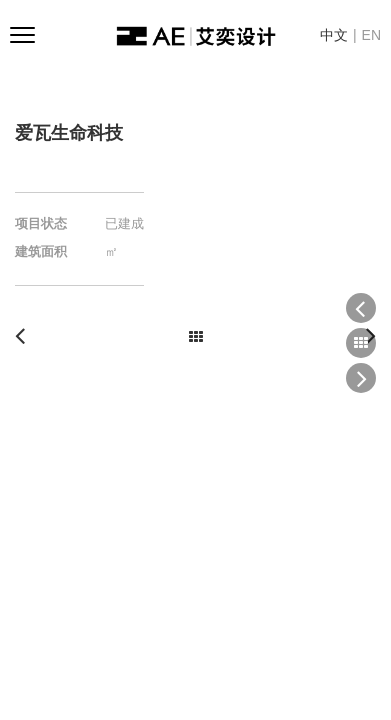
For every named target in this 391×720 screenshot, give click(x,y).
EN (371, 35)
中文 (334, 35)
